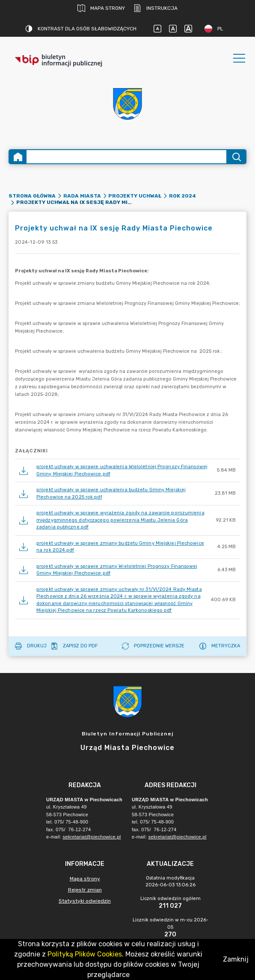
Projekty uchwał (135, 196)
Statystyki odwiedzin (85, 901)
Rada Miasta (82, 196)
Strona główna (32, 196)
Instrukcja (156, 8)
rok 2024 (182, 196)
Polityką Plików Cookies (85, 954)
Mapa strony (101, 8)
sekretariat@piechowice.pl (92, 837)
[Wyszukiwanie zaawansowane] (126, 157)
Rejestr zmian (85, 890)
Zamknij (236, 959)
